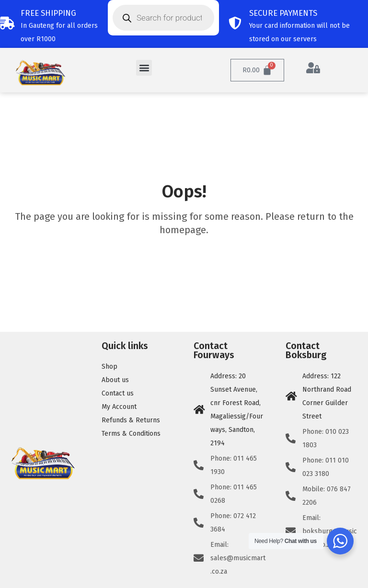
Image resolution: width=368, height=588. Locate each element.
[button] (144, 68)
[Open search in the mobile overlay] (163, 18)
